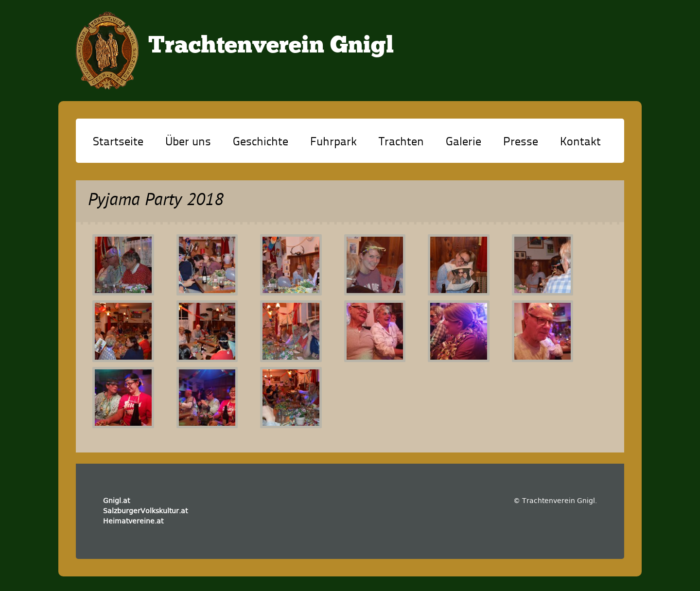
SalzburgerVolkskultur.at (145, 511)
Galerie (464, 142)
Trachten (401, 142)
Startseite (118, 142)
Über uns (188, 142)
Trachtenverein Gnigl (271, 47)
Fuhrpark (333, 142)
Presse (521, 142)
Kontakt (580, 142)
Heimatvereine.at (133, 521)
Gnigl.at (116, 501)
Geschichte (261, 142)
